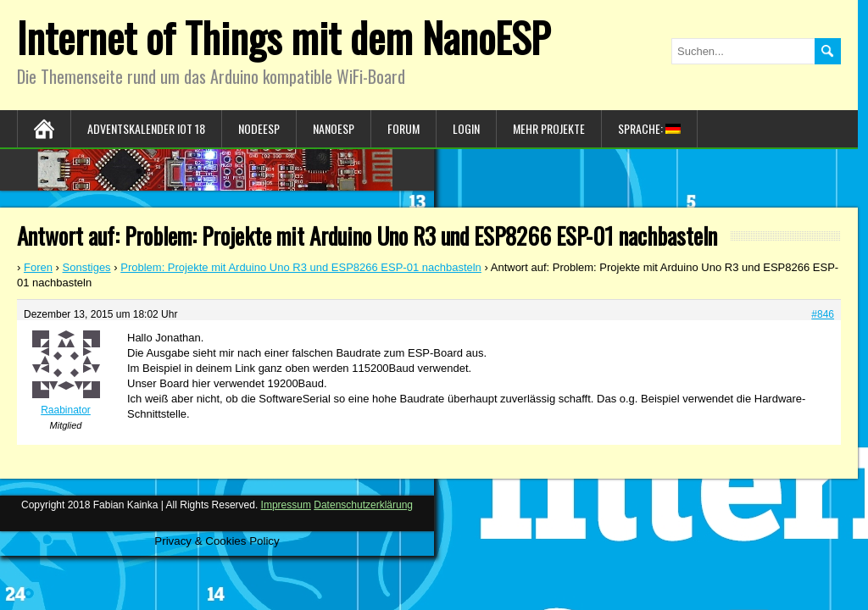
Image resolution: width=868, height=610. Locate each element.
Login (466, 128)
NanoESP (334, 128)
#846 (823, 314)
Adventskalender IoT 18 (146, 128)
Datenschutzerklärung (363, 505)
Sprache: (649, 128)
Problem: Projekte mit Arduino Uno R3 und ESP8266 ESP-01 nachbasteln (301, 267)
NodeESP (259, 128)
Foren (38, 267)
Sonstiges (87, 267)
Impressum (286, 505)
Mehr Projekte (549, 128)
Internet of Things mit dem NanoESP (284, 37)
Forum (403, 128)
